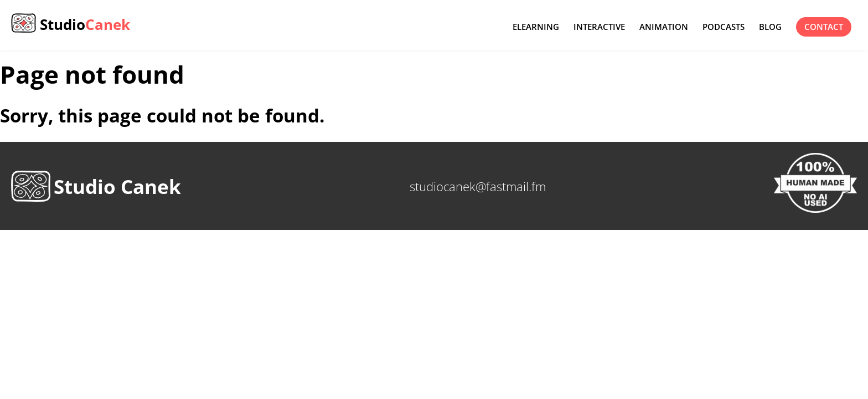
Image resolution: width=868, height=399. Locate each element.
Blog (770, 27)
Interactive (599, 27)
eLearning (536, 27)
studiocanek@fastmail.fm (478, 186)
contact (824, 27)
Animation (664, 27)
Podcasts (724, 27)
